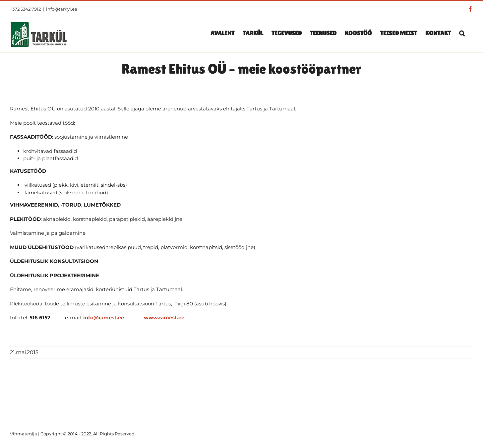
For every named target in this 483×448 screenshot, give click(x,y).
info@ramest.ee (104, 318)
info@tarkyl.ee (62, 9)
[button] (462, 33)
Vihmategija (24, 434)
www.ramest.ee (164, 318)
